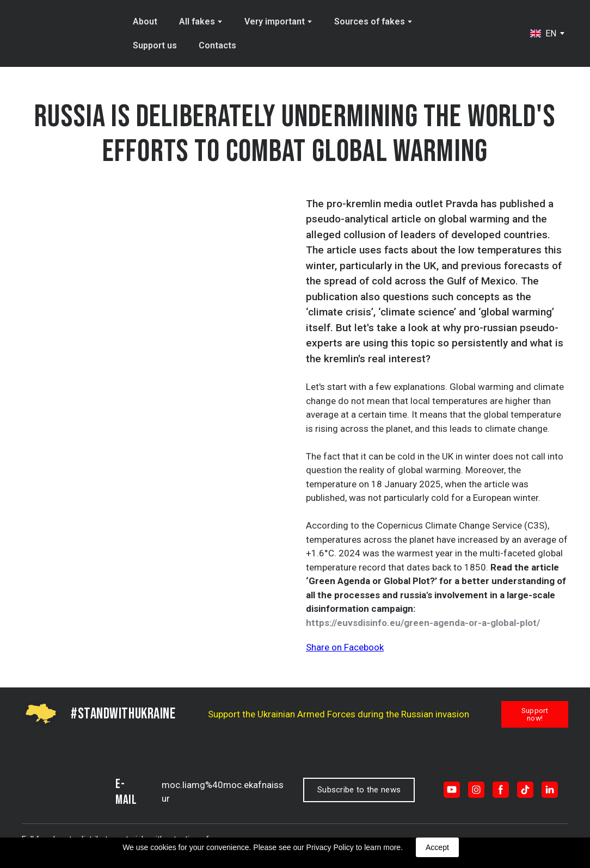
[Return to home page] (68, 34)
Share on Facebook (345, 647)
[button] (535, 714)
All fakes (197, 21)
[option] (543, 33)
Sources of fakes (370, 21)
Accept (437, 847)
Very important (275, 21)
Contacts (217, 45)
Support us (155, 45)
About (145, 21)
